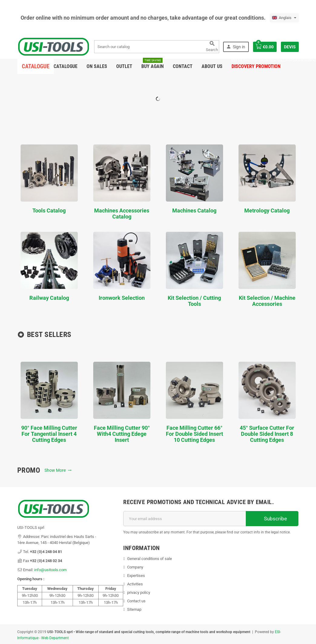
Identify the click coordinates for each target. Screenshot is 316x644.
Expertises (136, 576)
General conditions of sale (150, 559)
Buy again (153, 64)
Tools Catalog (49, 179)
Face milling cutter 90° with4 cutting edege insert (122, 402)
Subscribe (272, 519)
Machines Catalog (194, 179)
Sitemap (134, 609)
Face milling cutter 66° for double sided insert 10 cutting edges (194, 402)
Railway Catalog (49, 266)
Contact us (136, 601)
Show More (58, 470)
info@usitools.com (50, 570)
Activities (135, 584)
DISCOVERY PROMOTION (256, 64)
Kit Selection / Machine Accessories (267, 269)
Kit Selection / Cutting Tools (194, 269)
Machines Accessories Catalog (122, 182)
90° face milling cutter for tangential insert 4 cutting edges (49, 402)
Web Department (55, 638)
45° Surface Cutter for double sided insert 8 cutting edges (267, 402)
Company (135, 567)
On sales (97, 66)
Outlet (124, 66)
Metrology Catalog (267, 179)
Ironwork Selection (122, 266)
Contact (183, 66)
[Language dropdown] (284, 18)
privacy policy (139, 592)
